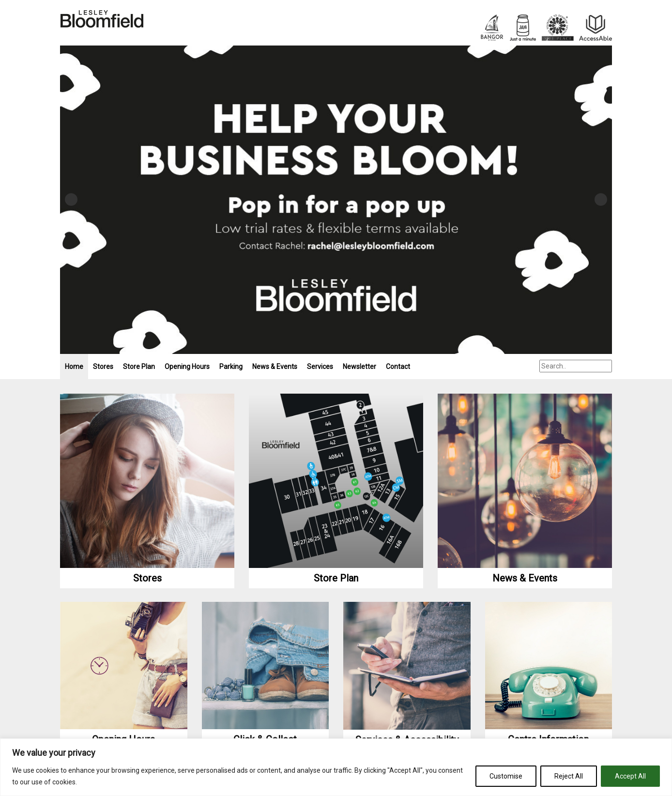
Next (601, 199)
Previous (71, 199)
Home (74, 367)
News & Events (275, 367)
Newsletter (359, 367)
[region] (336, 767)
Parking (231, 367)
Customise (506, 776)
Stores (103, 367)
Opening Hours (187, 367)
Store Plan (139, 367)
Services (320, 367)
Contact (398, 367)
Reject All (569, 776)
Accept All (630, 776)
